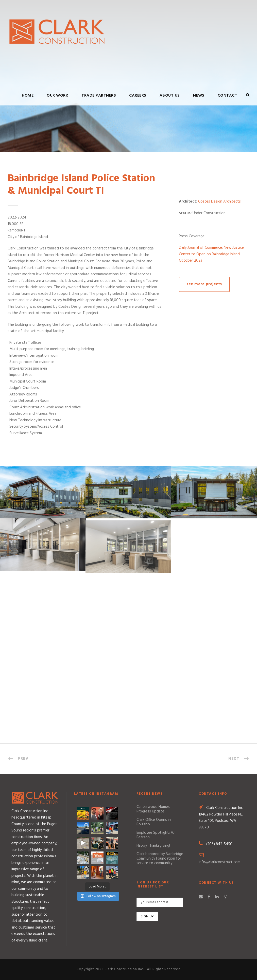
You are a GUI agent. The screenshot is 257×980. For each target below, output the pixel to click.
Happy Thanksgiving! (153, 846)
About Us (170, 96)
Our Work (57, 96)
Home (28, 96)
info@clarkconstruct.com (219, 862)
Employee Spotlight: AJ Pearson (156, 835)
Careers (138, 96)
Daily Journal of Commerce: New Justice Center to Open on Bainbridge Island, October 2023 (211, 254)
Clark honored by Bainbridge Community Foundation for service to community (160, 859)
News (199, 96)
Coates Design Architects (219, 202)
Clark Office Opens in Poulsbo (154, 822)
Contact (228, 96)
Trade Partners (99, 96)
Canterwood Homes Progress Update (153, 809)
